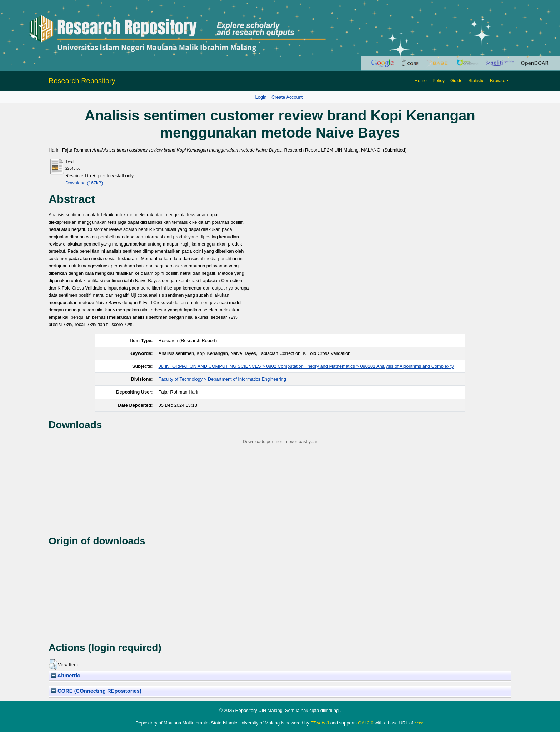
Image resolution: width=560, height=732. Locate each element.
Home (421, 81)
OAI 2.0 (366, 723)
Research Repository (82, 81)
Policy (439, 81)
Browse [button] (498, 81)
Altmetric (66, 676)
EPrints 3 (320, 723)
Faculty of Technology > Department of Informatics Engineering (222, 379)
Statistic (476, 81)
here (419, 723)
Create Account (287, 97)
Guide (456, 81)
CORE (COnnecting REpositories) (96, 691)
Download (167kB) (84, 183)
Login (261, 97)
